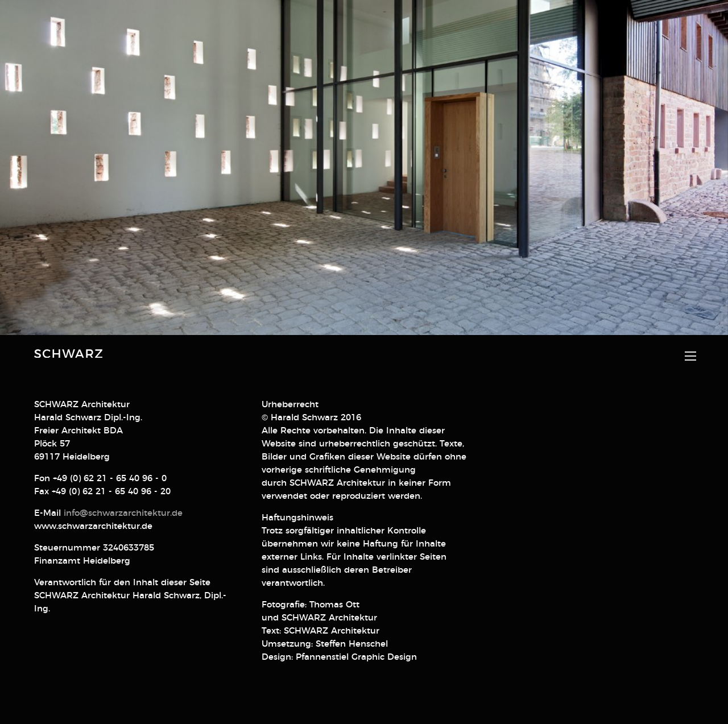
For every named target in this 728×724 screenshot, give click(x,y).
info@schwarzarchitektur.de (123, 497)
